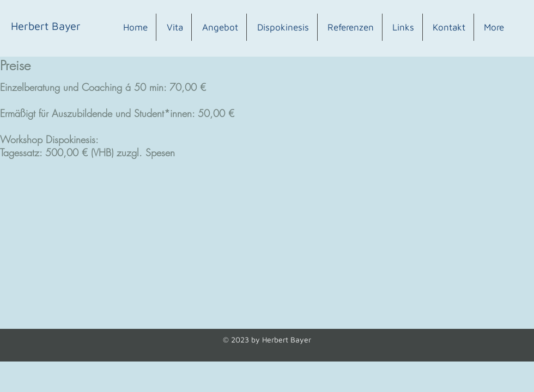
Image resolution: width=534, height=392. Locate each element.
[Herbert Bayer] (46, 26)
